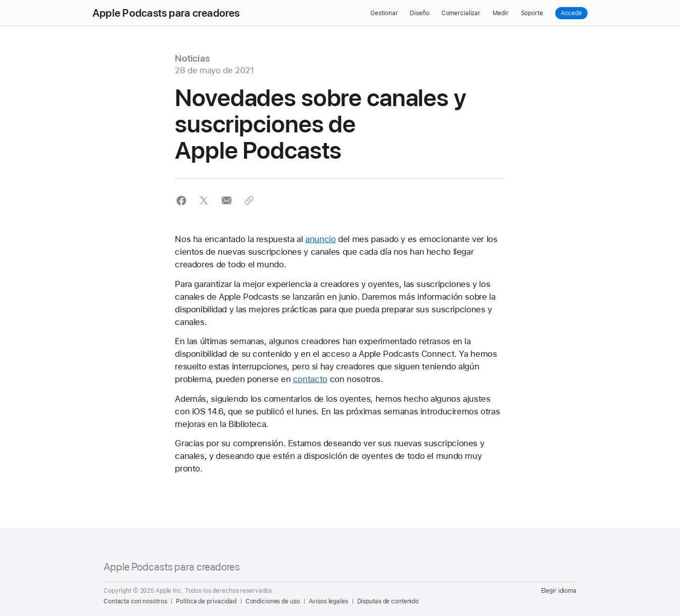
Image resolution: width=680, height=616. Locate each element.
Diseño (419, 13)
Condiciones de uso (273, 601)
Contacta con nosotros (135, 601)
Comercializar (461, 13)
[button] (181, 200)
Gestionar (384, 13)
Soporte (532, 13)
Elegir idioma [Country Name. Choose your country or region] (559, 591)
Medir (500, 13)
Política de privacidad (206, 601)
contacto (310, 379)
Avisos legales (328, 601)
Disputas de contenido (388, 601)
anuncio (320, 239)
